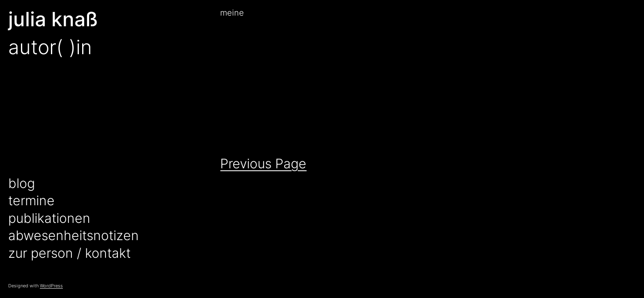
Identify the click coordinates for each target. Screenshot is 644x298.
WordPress (51, 286)
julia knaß (53, 19)
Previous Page (263, 164)
